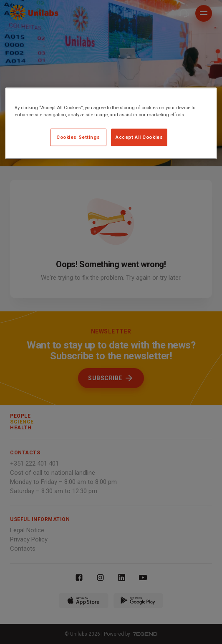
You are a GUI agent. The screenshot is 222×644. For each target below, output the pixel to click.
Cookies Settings (78, 137)
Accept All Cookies (139, 137)
